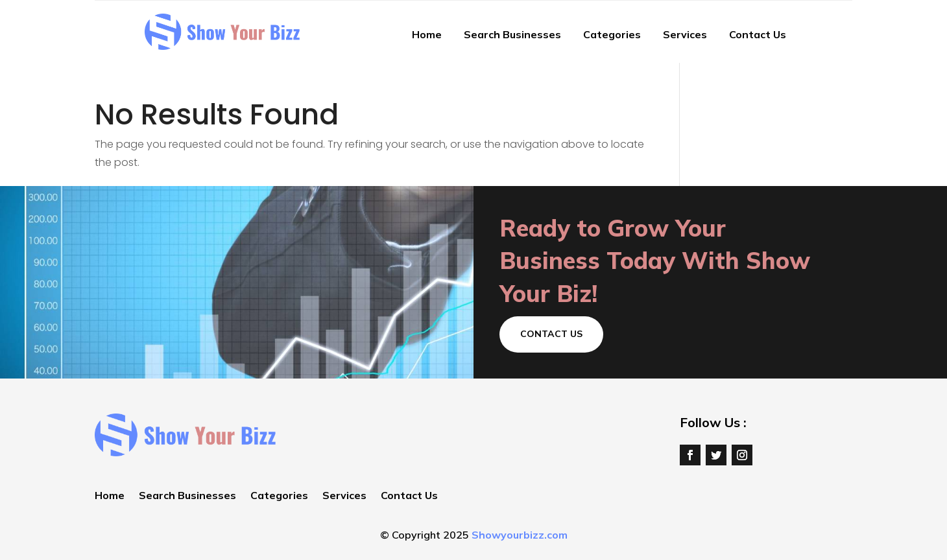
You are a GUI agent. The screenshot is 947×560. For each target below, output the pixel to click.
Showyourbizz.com (520, 535)
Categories (612, 34)
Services (685, 34)
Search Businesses (512, 34)
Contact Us (758, 34)
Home (427, 34)
